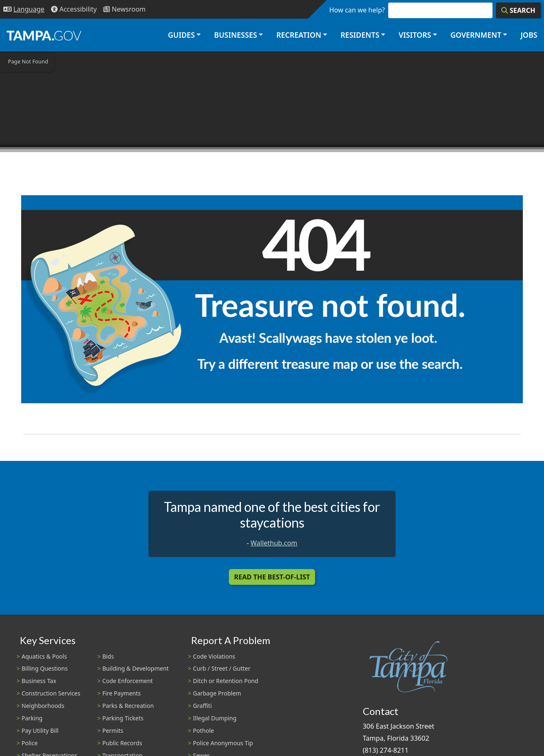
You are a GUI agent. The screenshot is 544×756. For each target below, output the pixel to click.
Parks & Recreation (128, 706)
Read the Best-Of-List (272, 577)
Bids (108, 656)
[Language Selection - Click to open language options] (24, 9)
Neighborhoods (43, 706)
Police (30, 743)
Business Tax (39, 681)
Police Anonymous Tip (223, 743)
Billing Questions (45, 668)
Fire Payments (122, 693)
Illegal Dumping (215, 718)
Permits (113, 731)
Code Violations (214, 656)
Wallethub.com (274, 543)
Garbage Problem (217, 693)
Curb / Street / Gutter (222, 668)
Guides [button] (181, 35)
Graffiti (202, 706)
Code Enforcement (128, 681)
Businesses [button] (236, 35)
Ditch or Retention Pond (226, 681)
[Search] (518, 10)
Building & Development (136, 668)
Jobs (529, 35)
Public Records (122, 743)
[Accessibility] (74, 9)
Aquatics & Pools (44, 656)
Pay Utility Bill (40, 731)
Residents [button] (360, 35)
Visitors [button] (415, 35)
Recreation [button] (299, 35)
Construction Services (51, 693)
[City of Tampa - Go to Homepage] (44, 35)
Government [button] (476, 35)
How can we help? (357, 10)
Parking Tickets (123, 718)
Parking (32, 718)
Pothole (203, 731)
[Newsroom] (124, 9)
